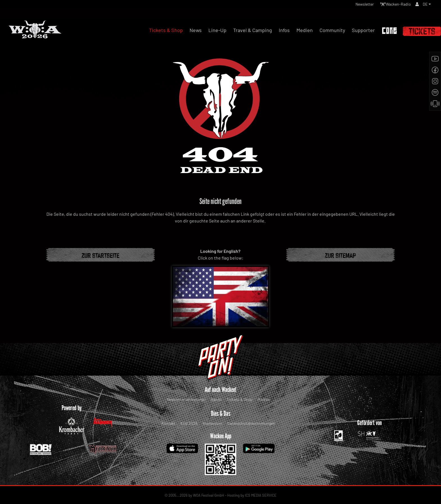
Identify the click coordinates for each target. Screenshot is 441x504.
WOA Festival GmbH (209, 495)
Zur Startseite (100, 255)
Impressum (212, 423)
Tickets (422, 31)
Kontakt (168, 423)
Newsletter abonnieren (186, 399)
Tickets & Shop (240, 399)
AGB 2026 (189, 423)
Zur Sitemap (340, 255)
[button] (426, 5)
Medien (264, 399)
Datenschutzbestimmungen (251, 423)
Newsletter (356, 5)
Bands (216, 399)
